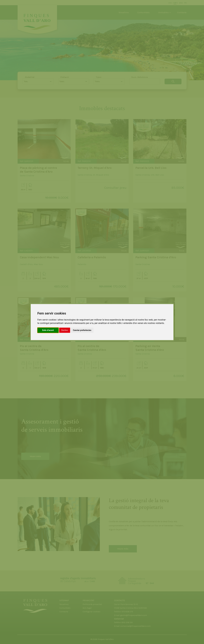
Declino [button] (65, 330)
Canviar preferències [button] (82, 330)
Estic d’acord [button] (48, 330)
